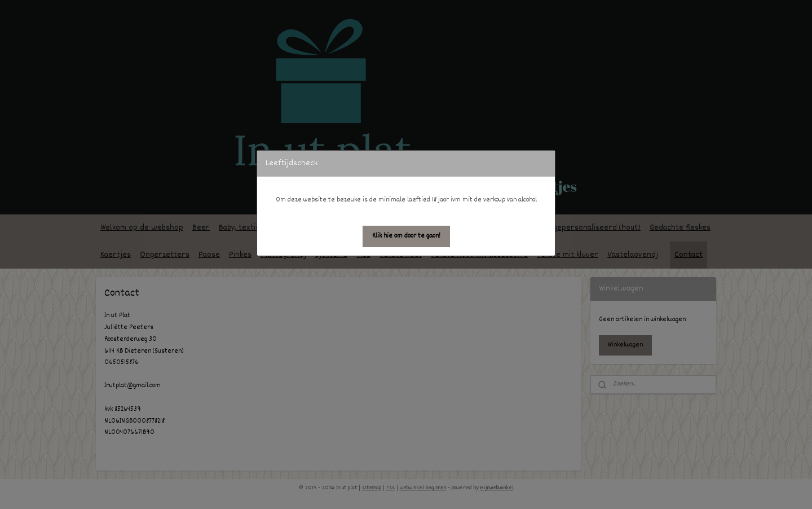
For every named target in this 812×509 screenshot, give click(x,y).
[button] (406, 236)
